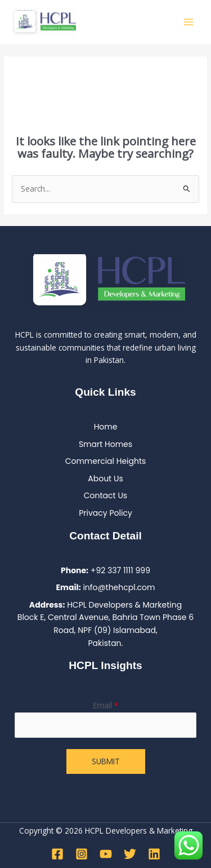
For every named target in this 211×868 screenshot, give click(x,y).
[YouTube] (106, 854)
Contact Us (105, 495)
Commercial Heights (106, 461)
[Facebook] (57, 854)
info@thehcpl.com (119, 587)
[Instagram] (82, 854)
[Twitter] (130, 854)
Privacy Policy (105, 513)
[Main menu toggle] (189, 22)
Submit (106, 761)
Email (106, 705)
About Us (105, 479)
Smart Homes (105, 444)
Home (106, 427)
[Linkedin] (154, 854)
